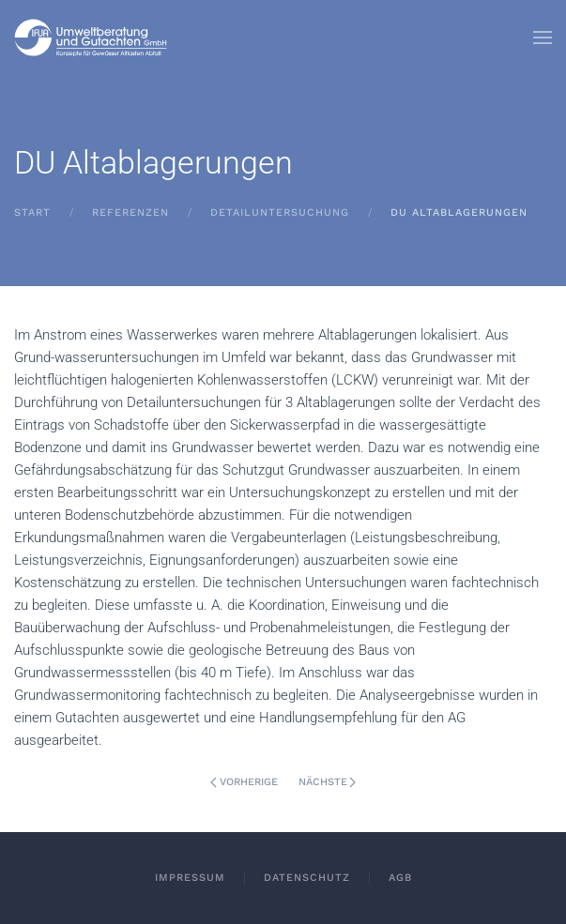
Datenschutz (307, 878)
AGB (400, 878)
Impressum (190, 878)
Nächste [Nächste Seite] (328, 782)
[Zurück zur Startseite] (91, 38)
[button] (543, 38)
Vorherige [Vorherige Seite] (244, 782)
